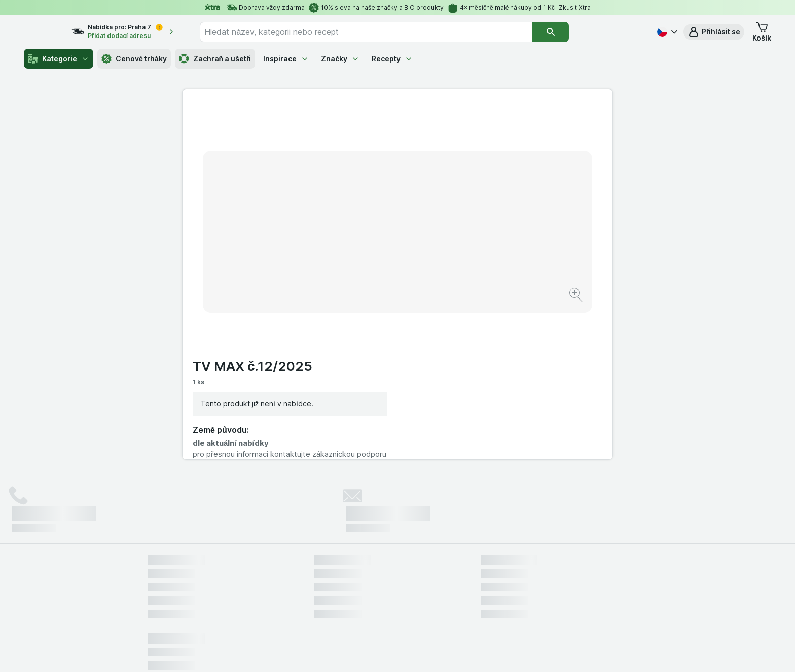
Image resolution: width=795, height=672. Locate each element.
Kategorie (59, 59)
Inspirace (286, 59)
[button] (714, 32)
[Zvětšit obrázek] (362, 264)
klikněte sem (262, 585)
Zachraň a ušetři (215, 59)
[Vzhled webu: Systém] (351, 652)
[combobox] (385, 32)
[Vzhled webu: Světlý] (399, 652)
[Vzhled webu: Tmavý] (445, 652)
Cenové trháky (134, 59)
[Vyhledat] (569, 32)
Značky (340, 59)
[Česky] (666, 32)
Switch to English (413, 610)
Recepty (392, 59)
